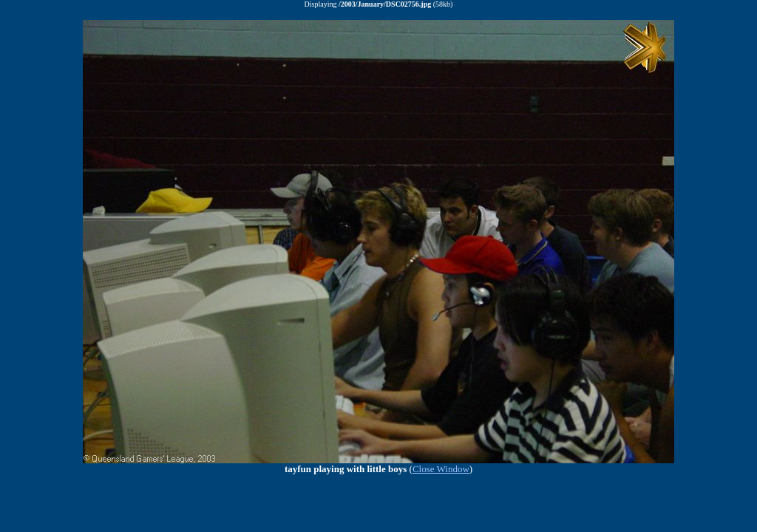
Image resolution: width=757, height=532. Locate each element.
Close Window (441, 469)
